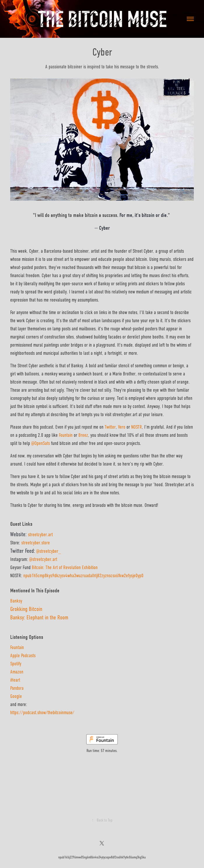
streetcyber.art (40, 535)
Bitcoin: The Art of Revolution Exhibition (65, 567)
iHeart (15, 680)
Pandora (17, 688)
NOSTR (137, 427)
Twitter (110, 427)
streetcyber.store (36, 543)
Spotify (16, 664)
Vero (122, 427)
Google (16, 696)
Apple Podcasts (23, 656)
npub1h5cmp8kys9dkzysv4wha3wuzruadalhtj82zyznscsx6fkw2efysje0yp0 (83, 576)
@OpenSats (41, 443)
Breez (83, 435)
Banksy (16, 601)
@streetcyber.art (43, 559)
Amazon (17, 672)
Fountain (17, 647)
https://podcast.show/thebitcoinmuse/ (42, 713)
